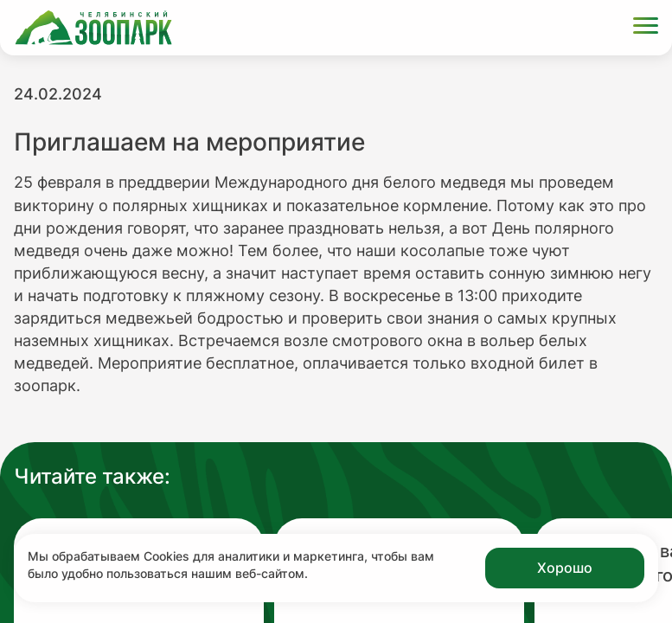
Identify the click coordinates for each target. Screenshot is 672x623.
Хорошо (565, 568)
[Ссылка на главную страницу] (93, 28)
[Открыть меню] (646, 28)
